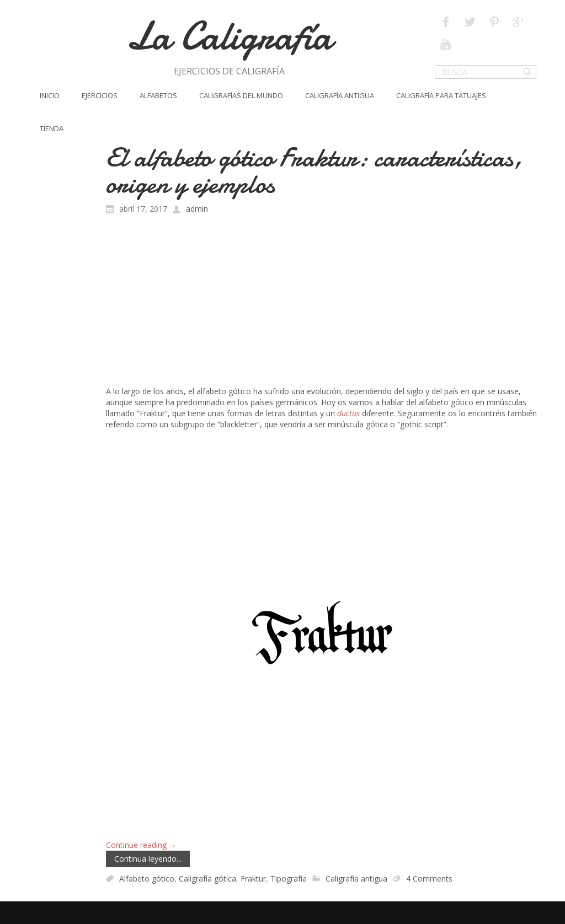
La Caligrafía (229, 36)
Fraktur (253, 879)
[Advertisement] (321, 303)
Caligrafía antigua (356, 879)
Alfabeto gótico (147, 879)
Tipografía (289, 879)
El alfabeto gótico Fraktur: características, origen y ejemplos (314, 171)
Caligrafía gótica (207, 879)
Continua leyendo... (148, 859)
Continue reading (141, 845)
